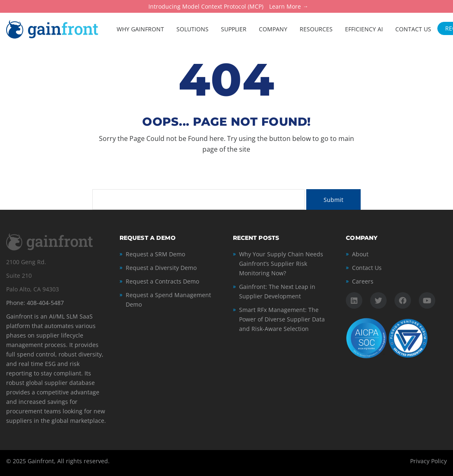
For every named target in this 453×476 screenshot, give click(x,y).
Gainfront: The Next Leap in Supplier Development (277, 291)
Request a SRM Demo (155, 254)
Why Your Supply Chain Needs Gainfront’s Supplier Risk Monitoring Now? (281, 264)
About (360, 254)
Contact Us (367, 268)
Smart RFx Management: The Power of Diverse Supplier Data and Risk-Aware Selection (282, 319)
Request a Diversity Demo (161, 268)
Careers (363, 281)
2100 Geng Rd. (26, 262)
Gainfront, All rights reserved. (69, 461)
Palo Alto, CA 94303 (33, 289)
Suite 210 (19, 276)
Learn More (285, 7)
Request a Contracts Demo (162, 281)
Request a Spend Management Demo (168, 300)
